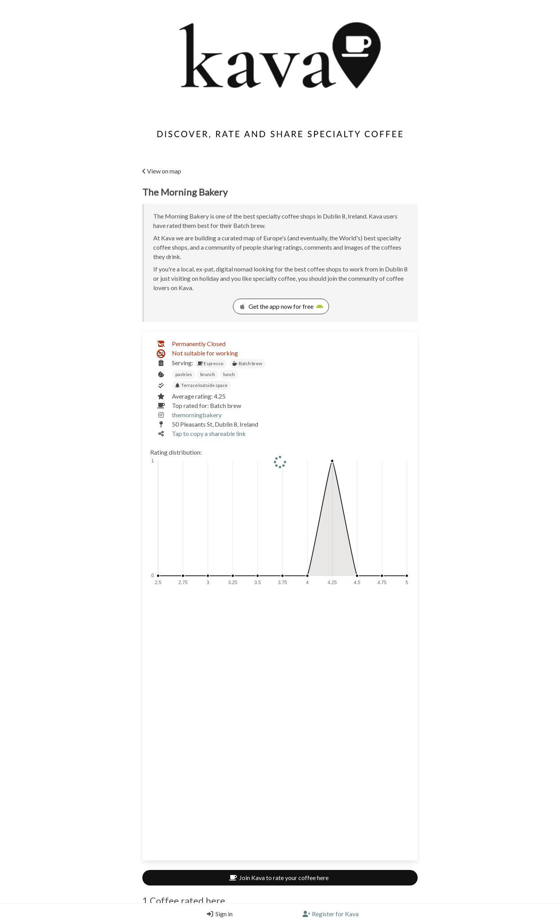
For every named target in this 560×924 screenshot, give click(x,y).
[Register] (331, 914)
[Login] (218, 914)
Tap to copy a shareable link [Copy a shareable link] (209, 433)
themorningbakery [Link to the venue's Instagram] (197, 415)
